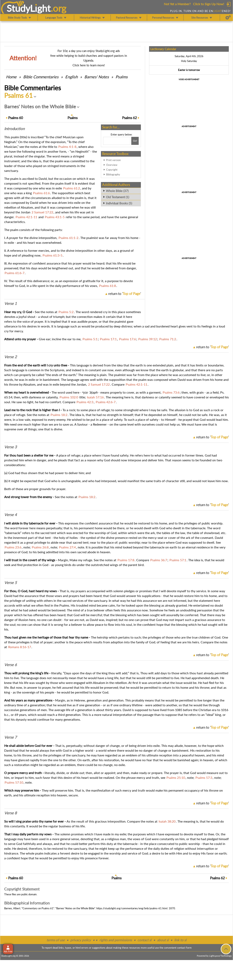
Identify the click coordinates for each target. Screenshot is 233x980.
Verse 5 (10, 583)
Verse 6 (10, 665)
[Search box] (117, 141)
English (71, 77)
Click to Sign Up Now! (209, 4)
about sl (163, 940)
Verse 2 (10, 357)
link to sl (180, 940)
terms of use (56, 940)
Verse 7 (10, 737)
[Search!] (135, 141)
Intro (14, 129)
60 (16, 118)
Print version (113, 160)
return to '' (125, 294)
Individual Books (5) (119, 203)
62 (129, 118)
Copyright (112, 170)
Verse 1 (10, 303)
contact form (184, 948)
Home (11, 77)
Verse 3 (10, 447)
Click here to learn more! (89, 65)
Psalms (122, 77)
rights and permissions (116, 940)
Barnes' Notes (97, 77)
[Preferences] (228, 18)
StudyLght (29, 8)
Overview (112, 165)
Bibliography (113, 174)
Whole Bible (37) (117, 191)
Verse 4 (10, 515)
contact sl (144, 940)
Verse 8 (10, 813)
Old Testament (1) (117, 197)
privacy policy (81, 940)
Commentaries (41, 77)
